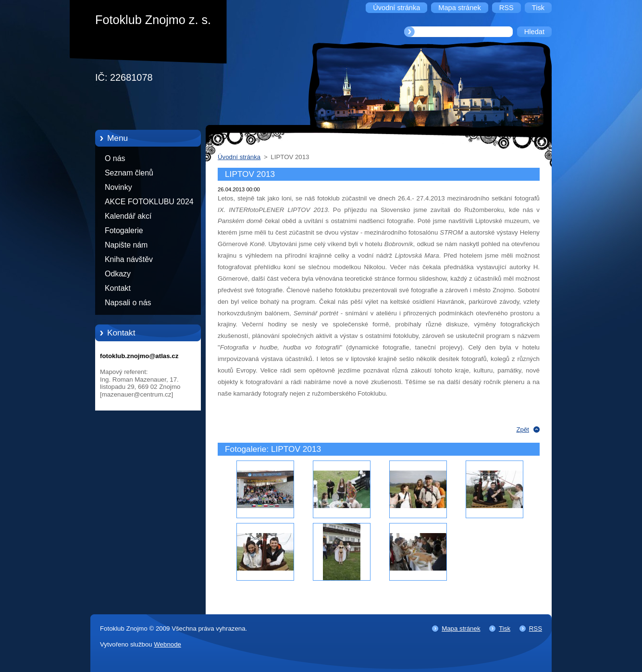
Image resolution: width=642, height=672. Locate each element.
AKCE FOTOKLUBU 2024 (149, 202)
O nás (115, 158)
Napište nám (126, 245)
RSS (536, 628)
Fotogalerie (124, 230)
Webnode (167, 644)
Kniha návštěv (129, 259)
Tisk (505, 628)
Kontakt (118, 288)
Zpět (523, 429)
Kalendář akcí (128, 216)
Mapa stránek (461, 628)
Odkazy (118, 274)
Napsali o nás (128, 303)
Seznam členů (129, 173)
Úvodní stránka (239, 157)
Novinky (118, 187)
